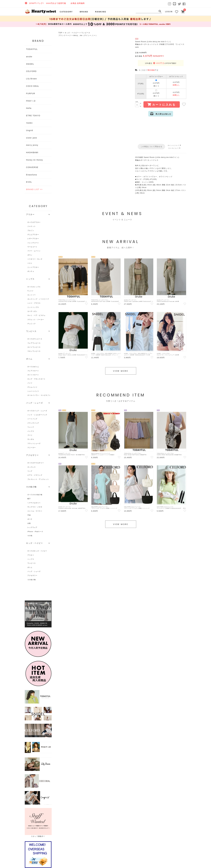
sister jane (32, 138)
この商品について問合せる (151, 147)
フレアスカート (33, 371)
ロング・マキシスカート (36, 379)
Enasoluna (31, 175)
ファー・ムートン (34, 251)
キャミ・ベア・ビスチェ (36, 315)
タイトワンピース (34, 347)
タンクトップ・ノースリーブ (38, 299)
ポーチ (30, 519)
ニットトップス (33, 307)
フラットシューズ (34, 443)
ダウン (30, 255)
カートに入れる (162, 105)
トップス (31, 559)
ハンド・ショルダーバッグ (37, 415)
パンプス (31, 431)
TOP (60, 33)
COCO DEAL (33, 86)
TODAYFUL (32, 49)
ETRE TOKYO (33, 116)
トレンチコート (33, 243)
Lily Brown (31, 79)
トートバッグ (32, 419)
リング (30, 471)
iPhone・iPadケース (35, 532)
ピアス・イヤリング (35, 475)
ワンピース (86, 33)
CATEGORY (66, 12)
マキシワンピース (34, 351)
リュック (31, 427)
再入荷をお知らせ (161, 114)
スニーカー (32, 447)
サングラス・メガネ (35, 507)
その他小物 (32, 580)
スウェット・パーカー (36, 320)
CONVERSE (32, 167)
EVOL (29, 182)
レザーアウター (33, 239)
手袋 (29, 515)
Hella (29, 108)
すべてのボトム (33, 367)
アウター (31, 555)
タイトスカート (33, 375)
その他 (30, 536)
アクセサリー (32, 575)
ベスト (30, 263)
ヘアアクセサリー (34, 503)
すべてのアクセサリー (36, 463)
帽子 (29, 499)
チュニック (32, 324)
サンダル (31, 439)
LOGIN (169, 12)
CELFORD (31, 71)
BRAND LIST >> (34, 189)
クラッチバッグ (33, 423)
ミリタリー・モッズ (35, 259)
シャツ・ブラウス (34, 303)
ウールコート (32, 247)
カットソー (32, 295)
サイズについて (175, 148)
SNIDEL (30, 64)
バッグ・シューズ (34, 571)
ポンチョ (31, 271)
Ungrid (29, 130)
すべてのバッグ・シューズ (37, 411)
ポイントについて (175, 145)
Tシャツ (30, 291)
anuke (29, 57)
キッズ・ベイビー (72, 33)
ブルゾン (31, 230)
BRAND (84, 12)
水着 (29, 523)
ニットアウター (33, 267)
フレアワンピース (34, 343)
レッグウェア (32, 527)
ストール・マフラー (35, 511)
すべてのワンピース (35, 339)
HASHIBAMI (32, 152)
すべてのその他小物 (35, 495)
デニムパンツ (32, 387)
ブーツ (30, 435)
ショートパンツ (33, 391)
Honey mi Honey (35, 160)
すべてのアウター (34, 222)
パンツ (30, 383)
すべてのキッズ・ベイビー (37, 551)
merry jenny (32, 145)
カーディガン (32, 311)
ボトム (30, 567)
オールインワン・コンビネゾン (39, 395)
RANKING (101, 12)
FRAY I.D (31, 101)
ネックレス (32, 467)
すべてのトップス (34, 287)
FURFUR (31, 93)
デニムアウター (33, 235)
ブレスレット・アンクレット (38, 479)
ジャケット (32, 226)
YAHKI (29, 123)
